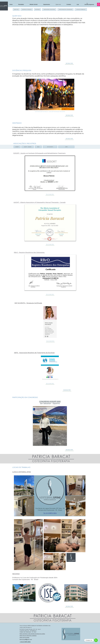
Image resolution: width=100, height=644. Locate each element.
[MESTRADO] (37, 10)
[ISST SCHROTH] (50, 147)
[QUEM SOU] (16, 10)
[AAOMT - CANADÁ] (28, 147)
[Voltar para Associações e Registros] (50, 194)
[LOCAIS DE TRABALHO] (81, 10)
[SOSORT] (17, 147)
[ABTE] (66, 147)
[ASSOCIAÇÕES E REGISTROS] (49, 10)
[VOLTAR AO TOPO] (69, 63)
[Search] (87, 4)
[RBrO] (38, 147)
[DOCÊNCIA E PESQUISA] (27, 10)
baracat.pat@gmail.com (26, 639)
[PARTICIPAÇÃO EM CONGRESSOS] (66, 10)
